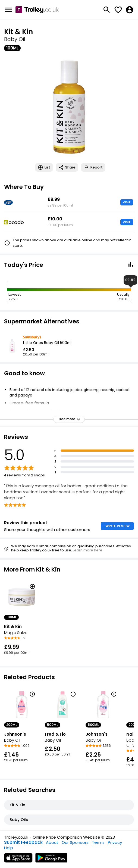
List (44, 167)
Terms (98, 842)
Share (67, 167)
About (52, 842)
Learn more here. (88, 550)
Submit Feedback (23, 842)
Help (9, 848)
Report (93, 167)
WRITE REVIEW (117, 526)
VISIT (127, 202)
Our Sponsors (75, 842)
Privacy (115, 842)
